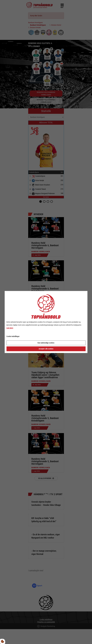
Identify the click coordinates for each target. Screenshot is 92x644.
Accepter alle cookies (46, 349)
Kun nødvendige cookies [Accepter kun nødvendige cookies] (46, 343)
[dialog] (46, 322)
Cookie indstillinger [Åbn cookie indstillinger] (13, 336)
